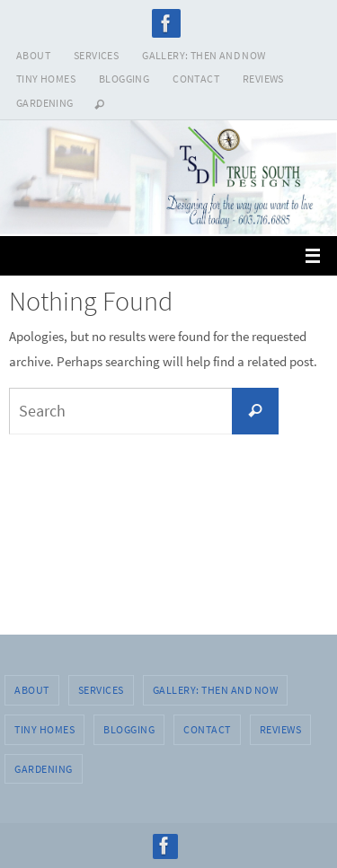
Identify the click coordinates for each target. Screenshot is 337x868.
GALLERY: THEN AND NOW (204, 55)
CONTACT (196, 79)
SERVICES (96, 55)
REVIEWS (263, 79)
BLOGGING (124, 79)
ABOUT (33, 55)
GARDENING (45, 103)
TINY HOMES (46, 79)
